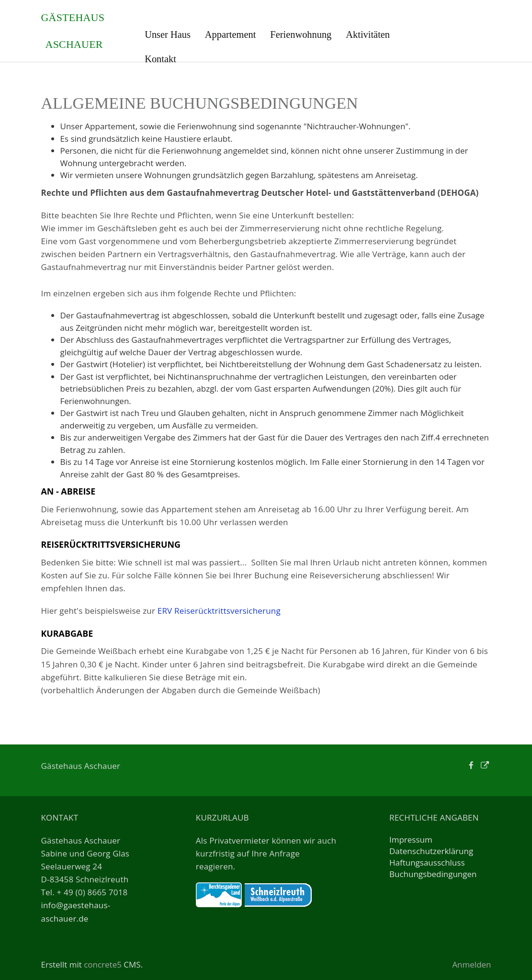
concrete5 (103, 964)
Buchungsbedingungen (433, 874)
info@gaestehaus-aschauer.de (76, 912)
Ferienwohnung (301, 34)
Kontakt (160, 59)
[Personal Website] (485, 765)
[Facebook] (471, 765)
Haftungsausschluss (427, 862)
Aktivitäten (368, 34)
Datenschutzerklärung (431, 851)
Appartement (230, 34)
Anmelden (471, 964)
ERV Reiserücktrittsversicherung (219, 611)
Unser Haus (168, 34)
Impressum (411, 839)
